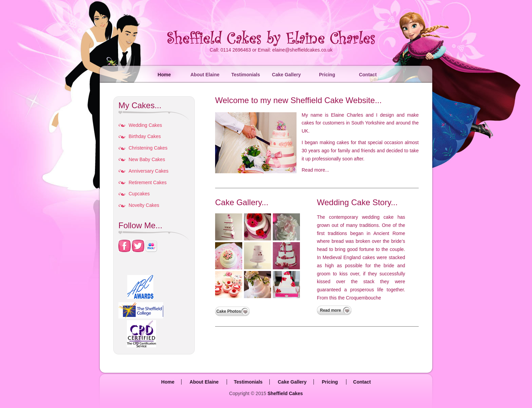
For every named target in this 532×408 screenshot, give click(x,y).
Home (164, 75)
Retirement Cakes (148, 182)
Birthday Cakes (145, 136)
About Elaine (205, 75)
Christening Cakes (148, 148)
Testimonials (246, 75)
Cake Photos (229, 311)
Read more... (315, 170)
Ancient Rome (389, 233)
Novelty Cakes (144, 205)
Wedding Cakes (145, 125)
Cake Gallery (287, 75)
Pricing (327, 75)
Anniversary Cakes (149, 171)
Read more (330, 310)
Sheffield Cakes (285, 393)
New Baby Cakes (147, 159)
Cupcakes (139, 194)
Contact (368, 75)
